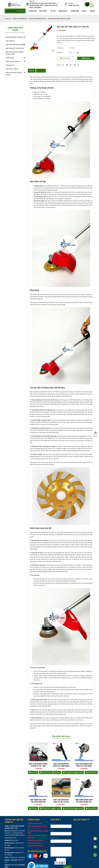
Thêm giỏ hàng (65, 58)
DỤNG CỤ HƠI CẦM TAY (13, 61)
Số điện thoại (54, 838)
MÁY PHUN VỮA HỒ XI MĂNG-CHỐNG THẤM (15, 53)
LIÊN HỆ (92, 11)
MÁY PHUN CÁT (10, 41)
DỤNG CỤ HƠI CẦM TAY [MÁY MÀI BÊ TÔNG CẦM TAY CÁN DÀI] (20, 19)
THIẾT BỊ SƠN (10, 58)
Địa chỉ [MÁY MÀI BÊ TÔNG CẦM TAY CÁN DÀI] (32, 1)
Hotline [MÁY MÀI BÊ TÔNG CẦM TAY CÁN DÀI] (71, 3)
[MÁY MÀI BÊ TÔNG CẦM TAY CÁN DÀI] (15, 4)
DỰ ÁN (84, 11)
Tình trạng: (60, 48)
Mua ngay (86, 58)
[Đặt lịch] (95, 434)
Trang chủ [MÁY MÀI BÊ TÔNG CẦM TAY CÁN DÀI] (8, 19)
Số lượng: (60, 52)
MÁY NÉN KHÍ (10, 65)
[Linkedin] (71, 65)
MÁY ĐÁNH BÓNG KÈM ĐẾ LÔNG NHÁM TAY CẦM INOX (84, 801)
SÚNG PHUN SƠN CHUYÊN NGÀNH (15, 73)
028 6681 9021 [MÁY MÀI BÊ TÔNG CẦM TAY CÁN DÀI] (12, 838)
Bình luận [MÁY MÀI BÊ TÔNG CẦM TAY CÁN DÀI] (41, 71)
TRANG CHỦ (33, 11)
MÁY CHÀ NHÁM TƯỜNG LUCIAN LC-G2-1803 (38, 765)
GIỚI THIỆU (43, 11)
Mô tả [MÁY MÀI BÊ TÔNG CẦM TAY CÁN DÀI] (32, 71)
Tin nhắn (53, 845)
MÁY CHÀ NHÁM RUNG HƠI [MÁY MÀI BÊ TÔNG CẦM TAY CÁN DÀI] (38, 19)
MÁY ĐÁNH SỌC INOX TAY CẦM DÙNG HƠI (38, 801)
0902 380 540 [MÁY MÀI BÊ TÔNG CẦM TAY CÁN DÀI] (14, 840)
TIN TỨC (53, 11)
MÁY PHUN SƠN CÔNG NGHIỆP (15, 44)
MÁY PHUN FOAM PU (12, 69)
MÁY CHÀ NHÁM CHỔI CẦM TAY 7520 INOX (84, 765)
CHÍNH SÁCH (63, 11)
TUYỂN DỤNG (75, 11)
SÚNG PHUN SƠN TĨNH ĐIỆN (14, 37)
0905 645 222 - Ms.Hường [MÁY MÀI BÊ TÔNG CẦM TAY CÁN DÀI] (17, 857)
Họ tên (52, 823)
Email (52, 830)
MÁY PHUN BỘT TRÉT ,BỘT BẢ (15, 48)
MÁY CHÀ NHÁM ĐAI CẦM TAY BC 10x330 (61, 801)
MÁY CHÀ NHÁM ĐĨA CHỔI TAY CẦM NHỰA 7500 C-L (61, 765)
